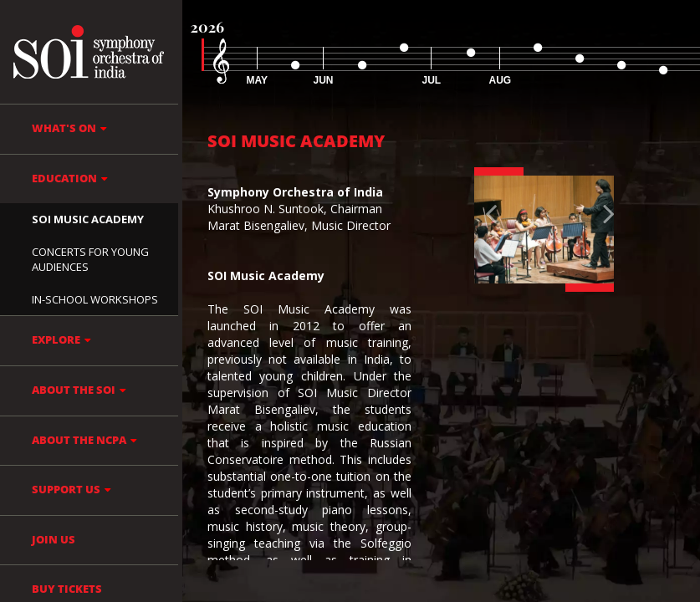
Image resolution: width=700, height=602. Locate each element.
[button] (485, 230)
